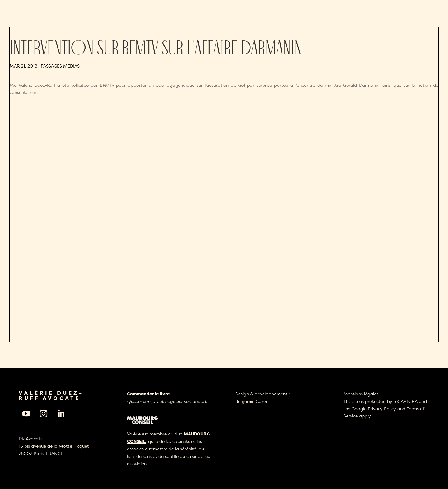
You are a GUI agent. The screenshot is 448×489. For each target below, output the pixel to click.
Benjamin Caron (252, 401)
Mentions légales (361, 394)
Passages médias (60, 66)
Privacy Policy (382, 409)
